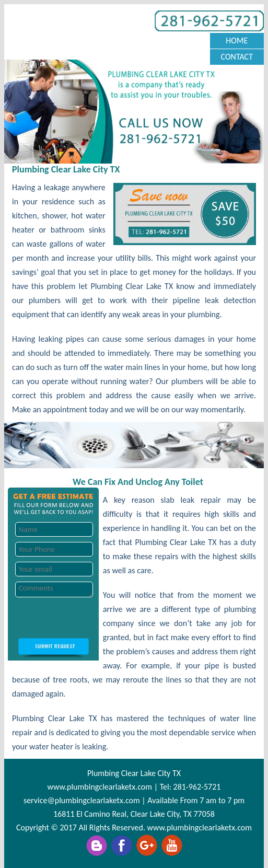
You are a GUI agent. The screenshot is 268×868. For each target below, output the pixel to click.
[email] (82, 800)
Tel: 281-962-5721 (190, 787)
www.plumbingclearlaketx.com (100, 787)
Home (237, 40)
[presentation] (87, 618)
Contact (237, 57)
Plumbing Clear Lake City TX (134, 773)
